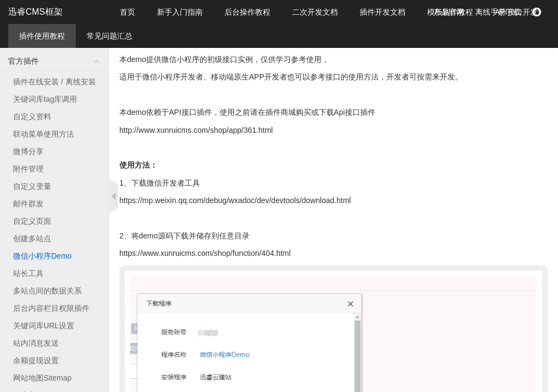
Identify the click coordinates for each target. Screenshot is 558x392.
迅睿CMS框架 (35, 12)
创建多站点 (32, 238)
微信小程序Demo (42, 256)
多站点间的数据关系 (47, 291)
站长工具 (28, 273)
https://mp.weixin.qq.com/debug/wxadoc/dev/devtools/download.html (235, 200)
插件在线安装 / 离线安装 (54, 82)
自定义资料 (32, 117)
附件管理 (28, 169)
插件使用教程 (42, 36)
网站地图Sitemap (42, 378)
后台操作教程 (247, 12)
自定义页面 (32, 221)
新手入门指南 (180, 12)
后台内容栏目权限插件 (51, 308)
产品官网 (449, 12)
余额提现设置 (36, 360)
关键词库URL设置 (44, 326)
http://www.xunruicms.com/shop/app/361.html (196, 130)
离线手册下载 (498, 12)
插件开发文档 (383, 12)
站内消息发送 (36, 343)
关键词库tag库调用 (45, 99)
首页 (128, 12)
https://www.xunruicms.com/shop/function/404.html (205, 253)
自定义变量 (32, 186)
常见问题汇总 (110, 36)
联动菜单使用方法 (44, 134)
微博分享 (28, 151)
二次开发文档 (315, 12)
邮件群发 (28, 204)
